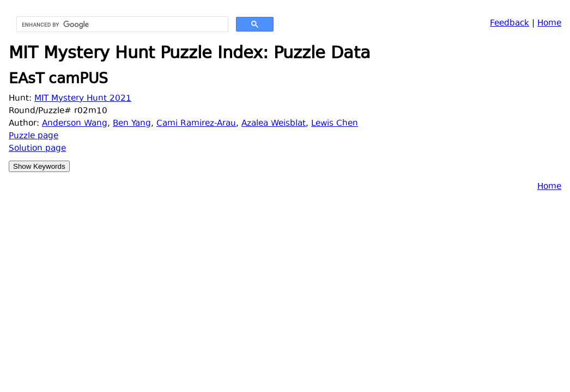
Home (549, 24)
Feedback (510, 24)
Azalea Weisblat (274, 124)
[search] (121, 24)
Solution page (37, 149)
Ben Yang (132, 124)
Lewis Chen (335, 124)
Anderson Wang (75, 124)
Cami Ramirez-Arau (196, 124)
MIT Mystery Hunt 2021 (83, 99)
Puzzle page (34, 136)
